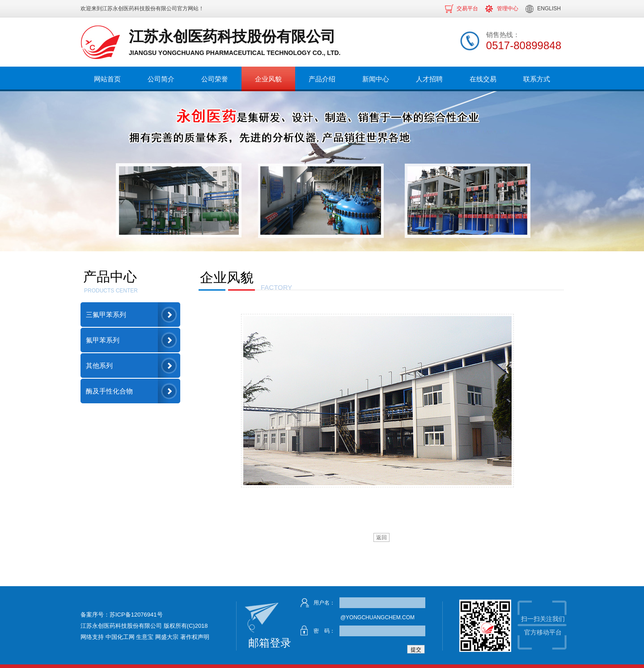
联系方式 (537, 79)
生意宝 (145, 637)
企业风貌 (268, 79)
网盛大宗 (167, 637)
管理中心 (508, 8)
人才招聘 (429, 79)
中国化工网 (120, 637)
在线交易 (483, 79)
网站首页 (107, 79)
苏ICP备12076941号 (136, 615)
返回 (381, 537)
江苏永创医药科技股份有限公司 (140, 8)
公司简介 (161, 79)
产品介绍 (322, 79)
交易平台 (467, 8)
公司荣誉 (215, 79)
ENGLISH (549, 8)
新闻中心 (376, 79)
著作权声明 (195, 637)
